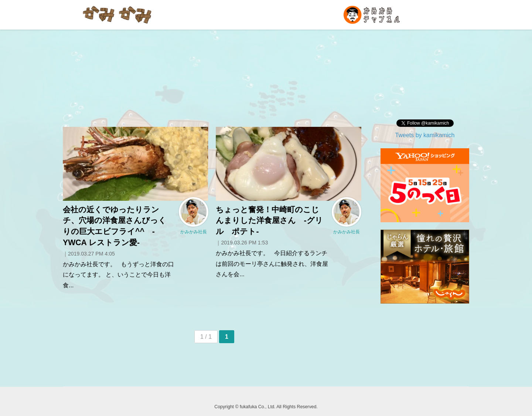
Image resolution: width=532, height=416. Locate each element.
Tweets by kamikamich (425, 135)
